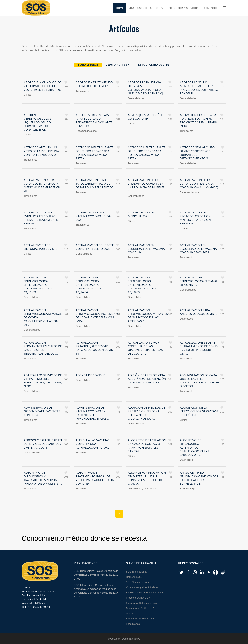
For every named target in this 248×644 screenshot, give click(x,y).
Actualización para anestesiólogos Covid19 (199, 312)
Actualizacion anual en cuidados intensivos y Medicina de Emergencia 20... (42, 185)
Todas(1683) (88, 65)
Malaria (130, 613)
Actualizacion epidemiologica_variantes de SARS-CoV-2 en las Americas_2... (148, 315)
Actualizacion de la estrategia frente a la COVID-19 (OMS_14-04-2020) (199, 184)
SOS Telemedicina (136, 572)
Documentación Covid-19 (140, 608)
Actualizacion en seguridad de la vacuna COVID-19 (146, 249)
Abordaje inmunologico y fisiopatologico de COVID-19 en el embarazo (43, 86)
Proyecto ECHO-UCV (138, 598)
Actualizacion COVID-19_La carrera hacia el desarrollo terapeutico (95, 184)
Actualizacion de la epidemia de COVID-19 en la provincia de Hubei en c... (147, 185)
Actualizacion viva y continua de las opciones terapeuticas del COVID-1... (145, 348)
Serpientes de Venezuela (140, 619)
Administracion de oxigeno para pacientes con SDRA (42, 411)
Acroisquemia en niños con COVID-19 (146, 117)
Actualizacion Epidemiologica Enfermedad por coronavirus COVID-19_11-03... (39, 285)
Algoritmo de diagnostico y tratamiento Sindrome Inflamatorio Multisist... (43, 478)
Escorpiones (133, 624)
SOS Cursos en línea (138, 582)
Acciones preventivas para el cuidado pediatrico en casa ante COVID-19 (94, 120)
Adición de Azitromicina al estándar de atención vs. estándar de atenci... (147, 379)
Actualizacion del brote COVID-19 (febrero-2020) (95, 247)
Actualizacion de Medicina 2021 (141, 214)
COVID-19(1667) (118, 65)
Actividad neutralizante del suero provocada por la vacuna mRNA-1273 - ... (95, 153)
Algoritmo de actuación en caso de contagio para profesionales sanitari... (147, 446)
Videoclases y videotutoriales (142, 587)
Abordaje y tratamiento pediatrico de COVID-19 (94, 84)
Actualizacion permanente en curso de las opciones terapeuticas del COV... (43, 348)
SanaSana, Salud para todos (142, 603)
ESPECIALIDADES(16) (154, 65)
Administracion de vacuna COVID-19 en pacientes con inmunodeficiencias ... (93, 413)
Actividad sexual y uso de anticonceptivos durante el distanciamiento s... (197, 153)
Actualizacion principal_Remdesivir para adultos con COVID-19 (95, 348)
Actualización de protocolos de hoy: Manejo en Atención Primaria (195, 218)
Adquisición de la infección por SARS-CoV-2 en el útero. (199, 411)
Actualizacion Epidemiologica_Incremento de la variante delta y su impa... (98, 315)
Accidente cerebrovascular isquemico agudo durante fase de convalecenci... (37, 122)
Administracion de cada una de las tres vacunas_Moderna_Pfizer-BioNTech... (200, 380)
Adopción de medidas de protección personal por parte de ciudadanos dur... (147, 413)
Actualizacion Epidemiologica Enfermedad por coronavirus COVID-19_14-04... (91, 285)
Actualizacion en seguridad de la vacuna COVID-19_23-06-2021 (198, 249)
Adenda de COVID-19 (91, 375)
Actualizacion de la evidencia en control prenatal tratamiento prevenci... (41, 218)
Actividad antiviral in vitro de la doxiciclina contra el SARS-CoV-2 (41, 151)
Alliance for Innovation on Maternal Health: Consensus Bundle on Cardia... (147, 478)
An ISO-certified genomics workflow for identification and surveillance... (199, 478)
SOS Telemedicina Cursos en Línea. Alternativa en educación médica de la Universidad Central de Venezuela (95, 589)
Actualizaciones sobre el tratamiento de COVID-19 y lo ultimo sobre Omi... (199, 348)
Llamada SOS (134, 577)
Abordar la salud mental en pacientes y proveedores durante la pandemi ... (199, 88)
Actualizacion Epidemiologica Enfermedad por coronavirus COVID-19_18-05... (143, 285)
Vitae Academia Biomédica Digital (145, 593)
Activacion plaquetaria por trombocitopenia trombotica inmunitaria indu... (199, 120)
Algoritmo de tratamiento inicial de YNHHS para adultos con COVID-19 (95, 478)
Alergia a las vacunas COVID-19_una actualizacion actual (93, 444)
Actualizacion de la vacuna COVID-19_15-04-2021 (93, 216)
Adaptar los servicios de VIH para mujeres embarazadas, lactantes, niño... (43, 380)
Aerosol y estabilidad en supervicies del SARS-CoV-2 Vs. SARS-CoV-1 (43, 444)
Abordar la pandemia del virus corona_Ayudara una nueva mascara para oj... (147, 88)
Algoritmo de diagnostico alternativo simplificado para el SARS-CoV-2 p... (195, 447)
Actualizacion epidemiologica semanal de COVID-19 (199, 281)
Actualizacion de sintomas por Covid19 (41, 247)
